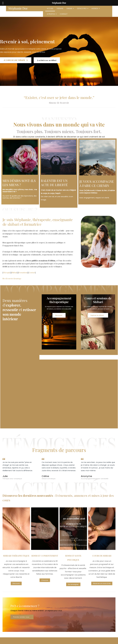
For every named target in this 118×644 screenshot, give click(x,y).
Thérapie (7, 272)
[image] (20, 157)
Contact (32, 272)
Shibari (14, 272)
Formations (23, 272)
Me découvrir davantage (12, 278)
